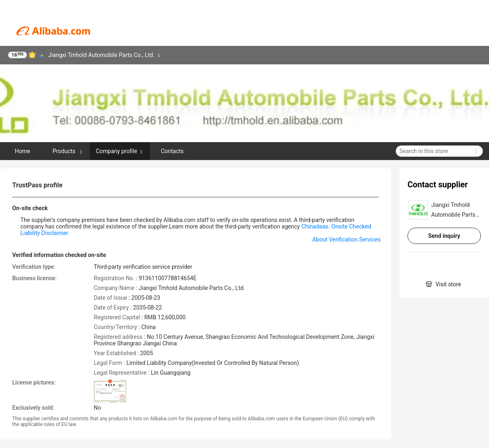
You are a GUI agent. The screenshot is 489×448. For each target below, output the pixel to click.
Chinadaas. (316, 226)
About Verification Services (346, 239)
